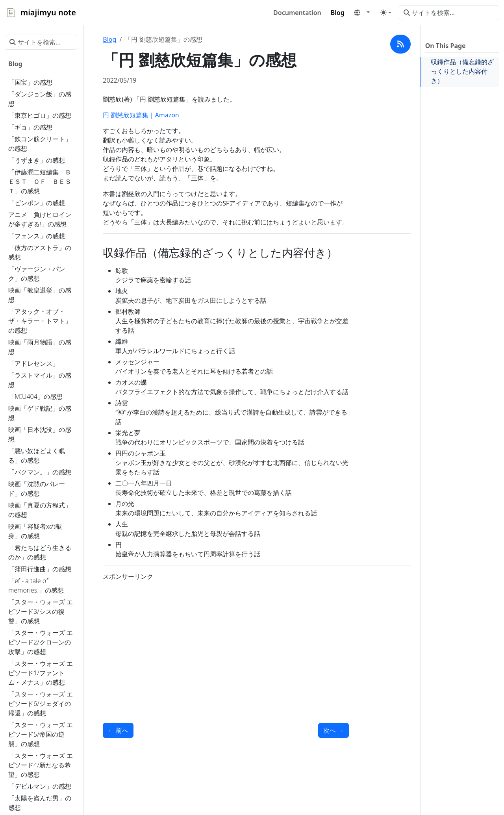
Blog (109, 39)
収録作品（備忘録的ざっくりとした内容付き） (462, 71)
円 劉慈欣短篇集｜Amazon (141, 115)
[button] (362, 13)
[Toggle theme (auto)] (386, 13)
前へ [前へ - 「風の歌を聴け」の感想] (118, 730)
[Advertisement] (226, 643)
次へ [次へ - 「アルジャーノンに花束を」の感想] (334, 730)
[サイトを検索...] (449, 13)
